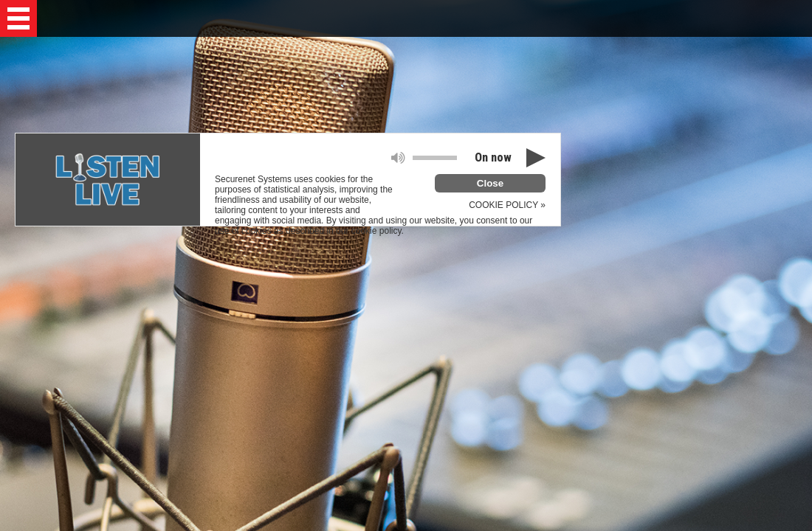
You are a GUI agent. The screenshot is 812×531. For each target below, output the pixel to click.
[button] (18, 18)
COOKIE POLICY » (507, 205)
